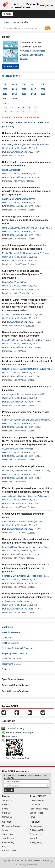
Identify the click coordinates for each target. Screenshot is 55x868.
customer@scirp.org (15, 728)
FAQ (4, 846)
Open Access (36, 826)
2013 (24, 94)
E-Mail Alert (7, 638)
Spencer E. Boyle (10, 576)
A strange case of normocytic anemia (23, 466)
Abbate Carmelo (10, 496)
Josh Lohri (35, 420)
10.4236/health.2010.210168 (20, 554)
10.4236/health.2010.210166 (20, 609)
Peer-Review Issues (39, 809)
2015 (5, 94)
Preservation (36, 834)
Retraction (34, 838)
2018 (24, 89)
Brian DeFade (23, 420)
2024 (14, 84)
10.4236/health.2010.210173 (20, 427)
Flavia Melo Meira (10, 340)
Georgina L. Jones (28, 576)
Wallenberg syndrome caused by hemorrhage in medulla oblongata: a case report (25, 220)
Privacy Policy (36, 842)
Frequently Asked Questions (14, 653)
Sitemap (6, 813)
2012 (34, 94)
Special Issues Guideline (15, 691)
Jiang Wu (25, 228)
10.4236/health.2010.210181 (20, 206)
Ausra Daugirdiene (11, 144)
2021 (43, 84)
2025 (5, 84)
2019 (14, 89)
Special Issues (36, 813)
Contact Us (7, 817)
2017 (34, 89)
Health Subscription (10, 643)
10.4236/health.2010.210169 (20, 529)
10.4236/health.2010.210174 (20, 402)
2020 (5, 89)
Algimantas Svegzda (30, 144)
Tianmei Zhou (21, 282)
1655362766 (12, 737)
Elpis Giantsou (9, 601)
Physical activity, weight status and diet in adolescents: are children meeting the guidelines (26, 568)
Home (7, 22)
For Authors (35, 805)
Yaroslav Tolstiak (29, 315)
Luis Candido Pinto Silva (31, 340)
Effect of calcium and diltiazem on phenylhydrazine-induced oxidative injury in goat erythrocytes (27, 191)
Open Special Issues (13, 679)
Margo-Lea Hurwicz (27, 547)
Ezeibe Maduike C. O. (12, 253)
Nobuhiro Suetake (10, 369)
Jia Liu (49, 228)
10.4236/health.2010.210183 (20, 152)
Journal (16, 22)
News (32, 817)
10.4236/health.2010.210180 (20, 235)
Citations (24, 59)
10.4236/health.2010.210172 (20, 456)
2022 (34, 84)
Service (7, 822)
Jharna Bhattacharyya (25, 199)
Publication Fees (37, 801)
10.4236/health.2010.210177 (20, 322)
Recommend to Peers (11, 659)
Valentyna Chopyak (11, 315)
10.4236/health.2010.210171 (20, 478)
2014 (14, 94)
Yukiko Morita (26, 369)
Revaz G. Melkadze (11, 170)
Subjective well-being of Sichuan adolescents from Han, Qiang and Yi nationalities (22, 274)
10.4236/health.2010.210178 (20, 290)
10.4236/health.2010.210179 (20, 261)
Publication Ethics (38, 830)
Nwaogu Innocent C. (33, 253)
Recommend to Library (12, 664)
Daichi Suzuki (39, 369)
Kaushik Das (8, 199)
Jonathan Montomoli (24, 471)
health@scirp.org (35, 55)
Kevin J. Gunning (24, 601)
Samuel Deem (9, 420)
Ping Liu (34, 228)
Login (7, 14)
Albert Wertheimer (27, 449)
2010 (5, 99)
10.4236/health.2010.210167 (20, 583)
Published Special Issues (15, 685)
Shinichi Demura (27, 522)
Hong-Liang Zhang (11, 228)
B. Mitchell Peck (10, 547)
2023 (24, 84)
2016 (43, 89)
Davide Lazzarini (42, 471)
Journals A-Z (8, 801)
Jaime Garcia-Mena (30, 394)
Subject (6, 805)
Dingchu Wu (8, 282)
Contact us (6, 669)
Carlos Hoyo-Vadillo (11, 394)
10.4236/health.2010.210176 (20, 347)
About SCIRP (38, 796)
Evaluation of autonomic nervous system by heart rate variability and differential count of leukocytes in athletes (27, 361)
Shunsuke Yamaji (10, 522)
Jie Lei (42, 228)
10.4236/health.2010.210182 (20, 177)
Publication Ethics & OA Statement (17, 648)
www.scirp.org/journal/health (33, 51)
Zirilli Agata (42, 496)
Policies (35, 822)
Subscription (8, 834)
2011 (43, 94)
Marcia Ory (42, 547)
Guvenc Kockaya (10, 449)
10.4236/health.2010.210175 (20, 376)
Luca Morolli (8, 471)
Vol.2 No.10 (14, 148)
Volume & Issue (9, 851)
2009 (14, 99)
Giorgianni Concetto (27, 496)
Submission (11, 67)
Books (5, 809)
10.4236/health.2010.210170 (20, 504)
